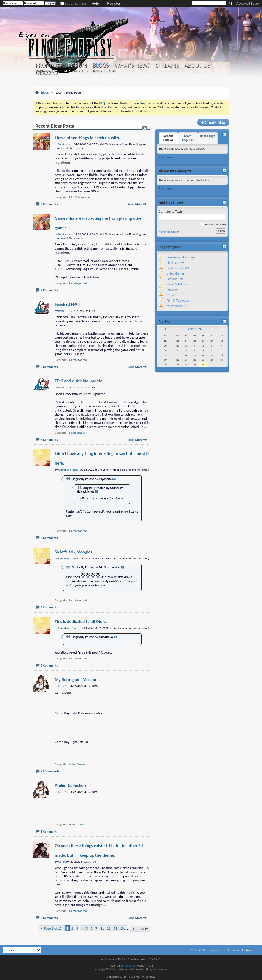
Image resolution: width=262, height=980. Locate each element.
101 (123, 928)
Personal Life (175, 279)
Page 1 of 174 (54, 928)
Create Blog (213, 122)
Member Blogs (103, 71)
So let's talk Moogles (73, 552)
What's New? (132, 65)
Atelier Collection (70, 785)
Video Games (77, 764)
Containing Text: (192, 215)
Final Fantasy (175, 263)
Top (257, 950)
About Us (197, 65)
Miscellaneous (78, 433)
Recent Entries (49, 71)
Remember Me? (73, 4)
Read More (135, 204)
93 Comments (50, 771)
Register (114, 4)
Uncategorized (78, 283)
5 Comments (49, 665)
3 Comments (49, 440)
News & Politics (177, 284)
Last (143, 929)
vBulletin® (130, 966)
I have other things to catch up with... (88, 138)
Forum (78, 65)
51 (115, 928)
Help (95, 4)
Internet (172, 290)
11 (102, 928)
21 (109, 928)
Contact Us (199, 950)
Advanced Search (248, 4)
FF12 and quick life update (78, 381)
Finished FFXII (67, 304)
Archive (247, 950)
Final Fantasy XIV (178, 268)
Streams (167, 65)
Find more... (166, 157)
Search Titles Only (213, 225)
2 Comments (49, 290)
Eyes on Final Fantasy (181, 257)
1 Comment (49, 832)
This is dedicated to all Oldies (81, 622)
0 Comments (49, 204)
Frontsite (49, 65)
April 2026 (195, 329)
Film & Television (79, 197)
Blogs (101, 65)
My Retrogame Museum (77, 680)
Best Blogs (208, 136)
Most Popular (76, 71)
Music (171, 295)
